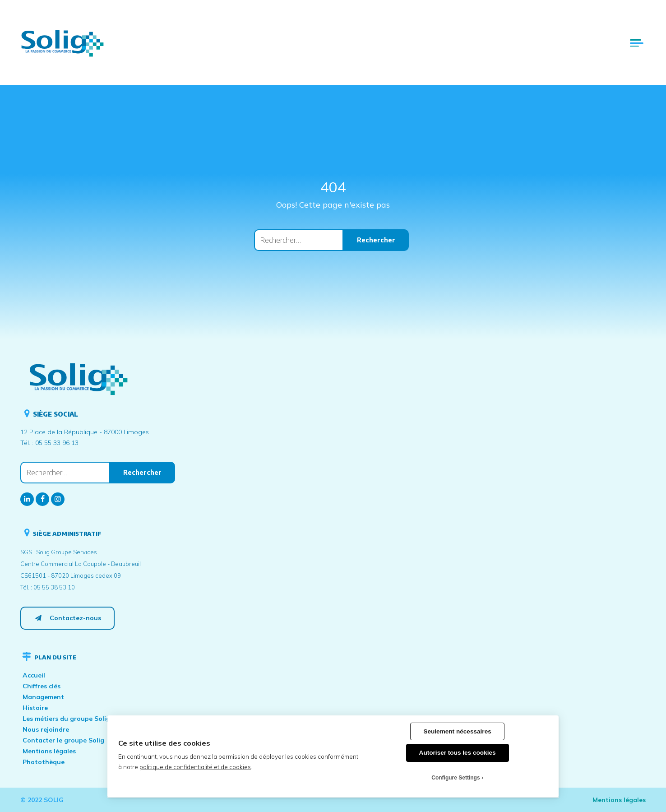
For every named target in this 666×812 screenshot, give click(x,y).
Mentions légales (49, 751)
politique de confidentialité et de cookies (195, 767)
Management (43, 697)
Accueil (34, 675)
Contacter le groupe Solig (63, 740)
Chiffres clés (42, 686)
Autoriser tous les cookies (458, 753)
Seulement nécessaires (457, 731)
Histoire (35, 708)
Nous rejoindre (46, 729)
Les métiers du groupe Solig (66, 719)
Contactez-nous (67, 618)
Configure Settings (456, 778)
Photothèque (44, 762)
